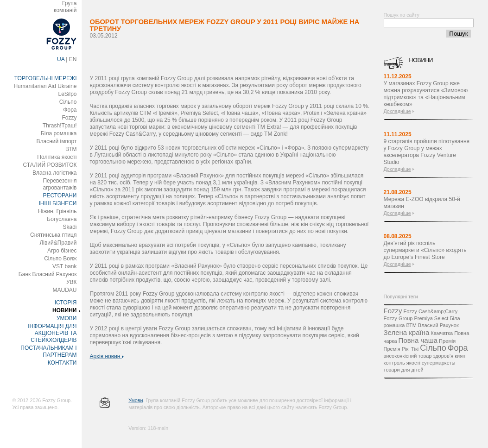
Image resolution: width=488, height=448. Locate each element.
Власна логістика (55, 173)
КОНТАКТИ (62, 363)
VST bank (64, 266)
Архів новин (107, 356)
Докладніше (397, 111)
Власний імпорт (56, 141)
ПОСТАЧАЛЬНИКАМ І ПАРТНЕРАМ (48, 351)
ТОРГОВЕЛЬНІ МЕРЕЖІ (46, 78)
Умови (136, 400)
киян (460, 356)
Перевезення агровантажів (60, 184)
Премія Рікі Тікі (401, 349)
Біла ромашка (59, 133)
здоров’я (443, 356)
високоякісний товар (408, 356)
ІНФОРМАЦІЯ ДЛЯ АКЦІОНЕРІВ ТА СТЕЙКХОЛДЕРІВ (52, 333)
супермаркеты (439, 363)
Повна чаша (418, 340)
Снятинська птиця (53, 235)
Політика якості (57, 157)
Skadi (70, 227)
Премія (447, 341)
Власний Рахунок (438, 325)
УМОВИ (67, 318)
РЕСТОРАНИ (60, 196)
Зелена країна (407, 332)
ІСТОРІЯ (66, 303)
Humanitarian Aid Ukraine (45, 86)
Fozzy (69, 118)
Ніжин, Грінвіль (57, 211)
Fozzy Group (398, 318)
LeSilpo (67, 94)
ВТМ (71, 149)
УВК (72, 282)
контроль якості (402, 363)
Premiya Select (431, 318)
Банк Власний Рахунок (48, 274)
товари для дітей (404, 370)
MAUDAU (64, 290)
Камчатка (442, 333)
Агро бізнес (62, 251)
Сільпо (68, 102)
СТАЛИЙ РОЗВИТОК (50, 165)
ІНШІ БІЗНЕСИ (57, 203)
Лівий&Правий (58, 243)
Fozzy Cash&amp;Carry (430, 311)
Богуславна (62, 219)
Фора (70, 110)
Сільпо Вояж (60, 259)
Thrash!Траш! (60, 126)
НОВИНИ (65, 310)
